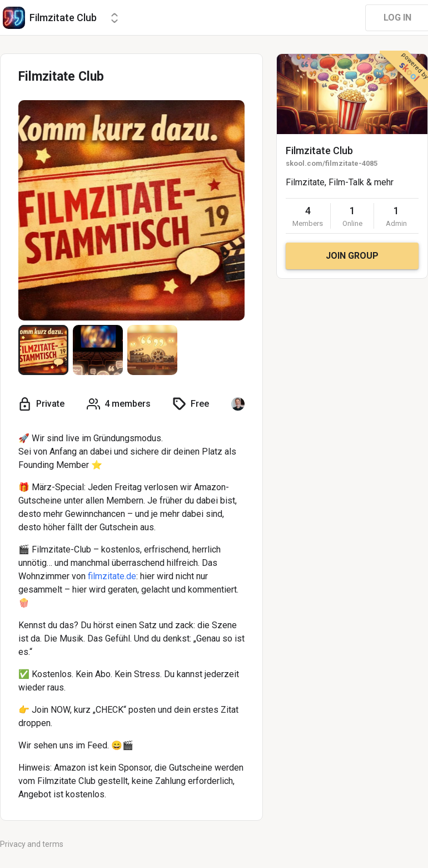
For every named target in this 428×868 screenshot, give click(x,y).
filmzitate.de (112, 576)
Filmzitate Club (319, 151)
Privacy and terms (32, 844)
